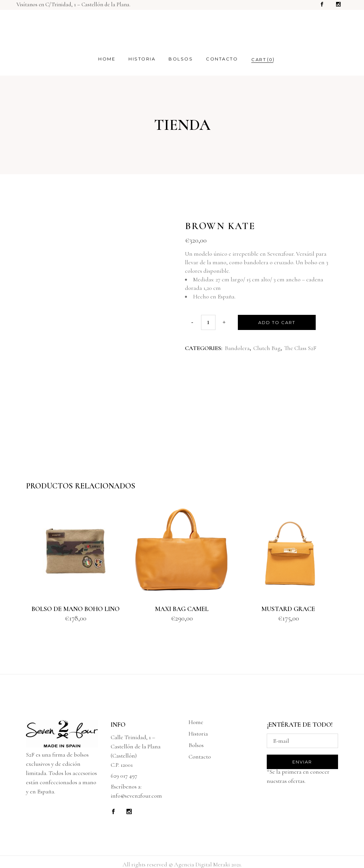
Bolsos (196, 745)
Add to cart (277, 322)
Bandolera (237, 348)
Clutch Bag (267, 348)
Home (196, 722)
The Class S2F (300, 348)
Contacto (200, 757)
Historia (198, 734)
